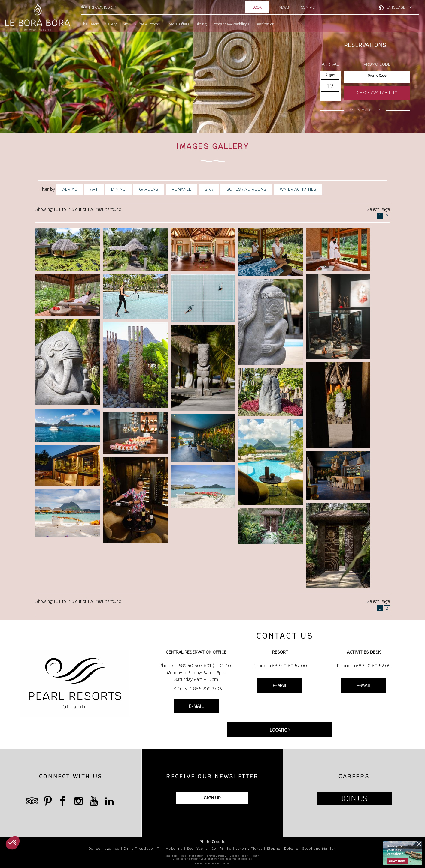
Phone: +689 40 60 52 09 (364, 666)
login (256, 856)
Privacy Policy (217, 856)
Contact (309, 7)
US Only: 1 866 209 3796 (196, 689)
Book (257, 7)
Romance (182, 189)
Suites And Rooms (246, 189)
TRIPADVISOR (100, 7)
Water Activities (298, 189)
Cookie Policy (239, 856)
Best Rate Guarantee (365, 110)
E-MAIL (196, 706)
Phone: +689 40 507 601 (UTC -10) (196, 666)
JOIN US (354, 799)
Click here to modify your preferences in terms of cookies (213, 859)
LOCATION (280, 730)
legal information (192, 856)
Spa (209, 189)
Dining (118, 189)
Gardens (149, 189)
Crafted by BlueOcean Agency (213, 863)
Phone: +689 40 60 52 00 (280, 666)
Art (94, 189)
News (284, 7)
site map (171, 856)
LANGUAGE (396, 7)
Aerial (70, 189)
